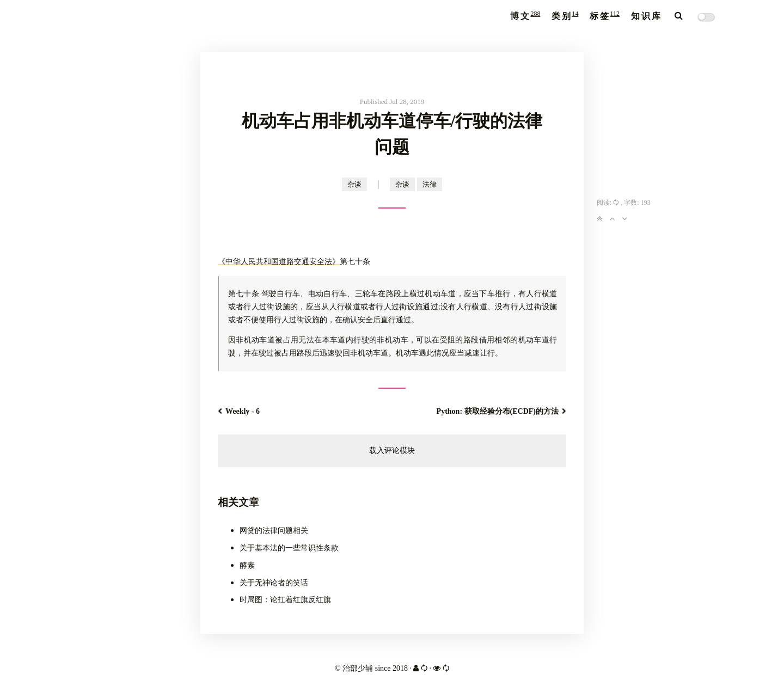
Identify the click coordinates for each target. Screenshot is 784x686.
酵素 (247, 565)
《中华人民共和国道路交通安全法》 (279, 262)
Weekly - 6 (239, 411)
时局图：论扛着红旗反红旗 (285, 600)
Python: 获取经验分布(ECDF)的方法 (501, 411)
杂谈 (354, 184)
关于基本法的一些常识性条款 (289, 548)
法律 (430, 184)
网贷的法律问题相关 (274, 531)
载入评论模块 (392, 451)
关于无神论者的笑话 (274, 583)
